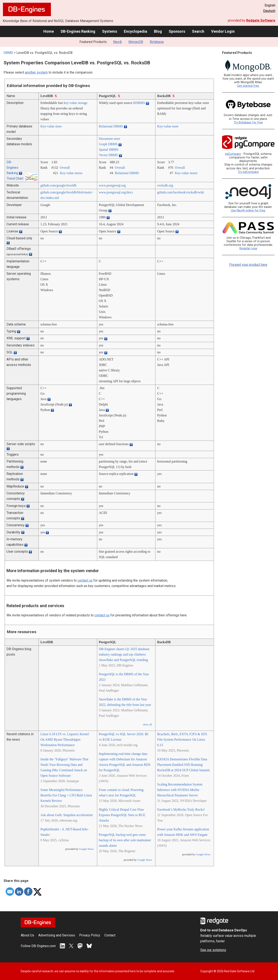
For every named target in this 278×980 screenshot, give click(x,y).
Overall (65, 168)
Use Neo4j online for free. (248, 211)
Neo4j (117, 42)
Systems (110, 31)
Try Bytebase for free (248, 122)
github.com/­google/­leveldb (58, 185)
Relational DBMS (111, 126)
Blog (158, 31)
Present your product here (248, 265)
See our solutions (213, 950)
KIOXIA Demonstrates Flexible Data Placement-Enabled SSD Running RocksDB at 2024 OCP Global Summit (183, 765)
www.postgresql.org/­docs (116, 192)
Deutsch (269, 11)
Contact (110, 935)
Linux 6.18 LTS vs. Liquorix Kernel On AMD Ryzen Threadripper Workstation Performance (65, 740)
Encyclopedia (135, 31)
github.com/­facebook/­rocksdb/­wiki (181, 192)
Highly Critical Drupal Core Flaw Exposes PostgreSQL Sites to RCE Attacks (122, 815)
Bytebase (157, 42)
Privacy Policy (90, 935)
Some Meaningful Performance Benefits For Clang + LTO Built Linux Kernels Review (66, 795)
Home (49, 31)
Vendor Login (223, 31)
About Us (27, 935)
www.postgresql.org (112, 185)
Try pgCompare (248, 172)
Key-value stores (71, 173)
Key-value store (51, 126)
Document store (110, 139)
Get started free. (248, 86)
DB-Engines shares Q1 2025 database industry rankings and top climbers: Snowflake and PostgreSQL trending (124, 654)
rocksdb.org (165, 185)
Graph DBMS (108, 144)
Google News (86, 849)
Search (198, 31)
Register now (248, 248)
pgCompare (233, 154)
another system (36, 72)
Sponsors (177, 31)
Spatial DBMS (109, 150)
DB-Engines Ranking (78, 31)
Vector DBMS (108, 155)
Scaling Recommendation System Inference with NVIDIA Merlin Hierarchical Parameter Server (180, 790)
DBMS (8, 53)
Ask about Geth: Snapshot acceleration (67, 815)
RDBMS (139, 103)
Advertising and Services (57, 935)
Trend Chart (15, 178)
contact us (85, 580)
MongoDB (136, 42)
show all (147, 725)
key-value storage (76, 103)
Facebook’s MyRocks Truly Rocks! (181, 810)
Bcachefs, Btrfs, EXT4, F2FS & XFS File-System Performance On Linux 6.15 (182, 740)
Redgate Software (261, 20)
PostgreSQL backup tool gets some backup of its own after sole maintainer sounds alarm (125, 840)
